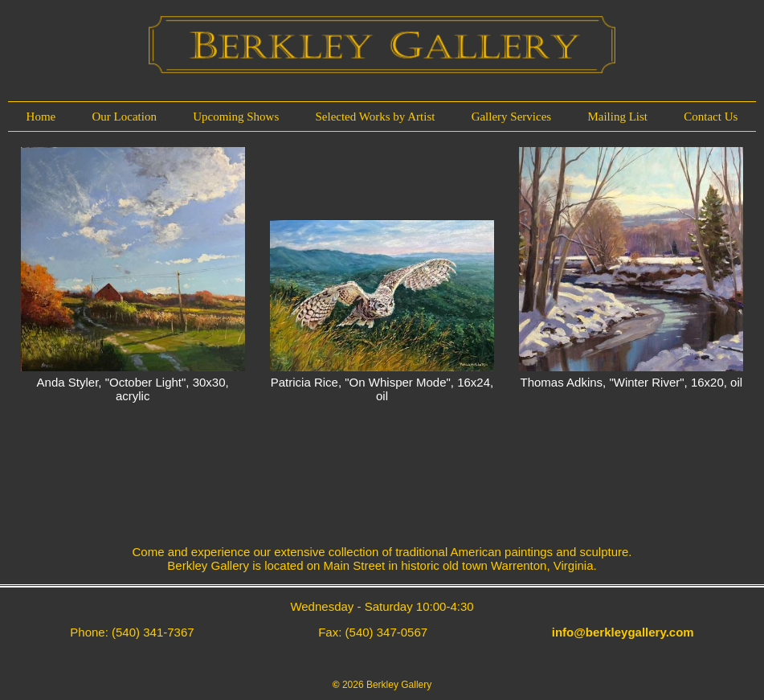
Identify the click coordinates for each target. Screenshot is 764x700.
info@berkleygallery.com (623, 632)
